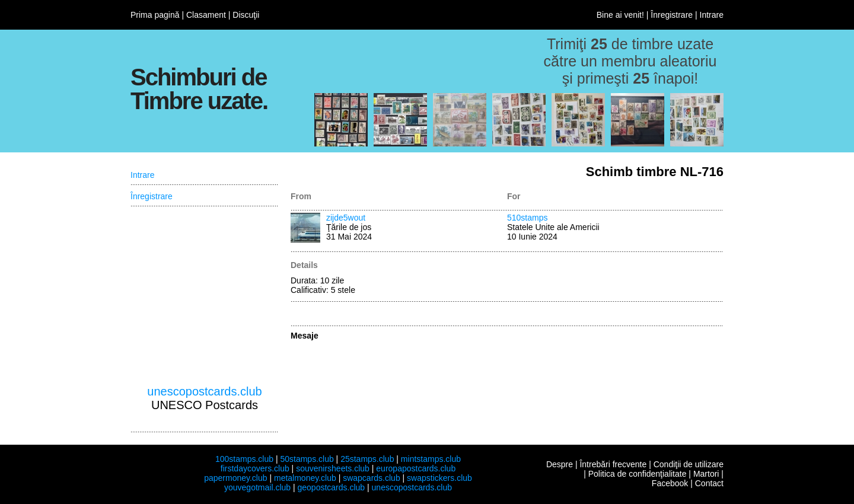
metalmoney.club (305, 478)
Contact (709, 483)
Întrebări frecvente (613, 464)
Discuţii (246, 15)
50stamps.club (307, 459)
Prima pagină (155, 15)
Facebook (670, 483)
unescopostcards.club (204, 391)
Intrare (712, 15)
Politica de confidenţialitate (638, 474)
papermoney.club (235, 478)
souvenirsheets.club (333, 468)
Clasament (206, 15)
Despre (560, 464)
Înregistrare (672, 15)
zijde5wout (346, 218)
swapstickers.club (439, 478)
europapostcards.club (416, 468)
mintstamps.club (431, 459)
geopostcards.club (332, 487)
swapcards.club (372, 478)
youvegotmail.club (257, 487)
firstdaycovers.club (255, 468)
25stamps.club (367, 459)
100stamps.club (244, 459)
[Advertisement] (205, 296)
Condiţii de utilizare (689, 464)
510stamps (527, 218)
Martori (706, 474)
